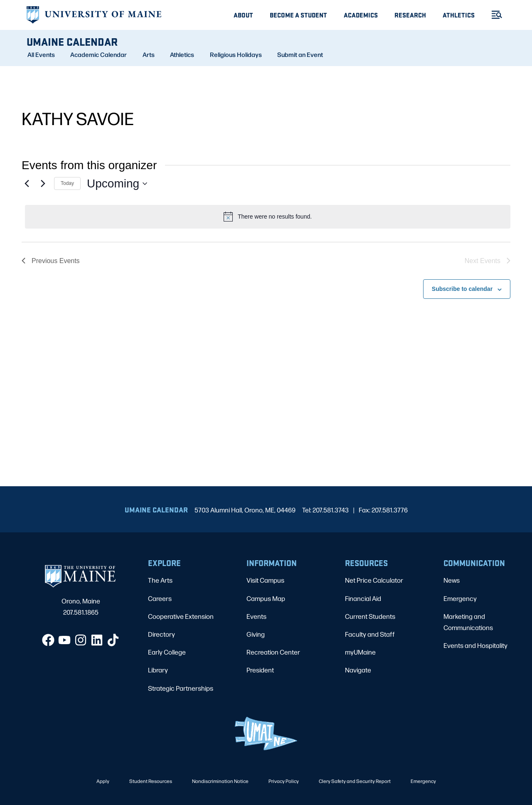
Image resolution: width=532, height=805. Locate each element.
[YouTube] (64, 640)
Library (158, 670)
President (260, 670)
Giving (256, 634)
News (452, 580)
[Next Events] (43, 184)
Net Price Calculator (374, 580)
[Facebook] (48, 640)
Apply (103, 781)
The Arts (160, 580)
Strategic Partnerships (181, 688)
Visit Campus (265, 580)
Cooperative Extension (181, 616)
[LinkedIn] (97, 640)
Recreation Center (273, 652)
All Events (41, 54)
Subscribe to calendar (462, 289)
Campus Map (266, 598)
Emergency (460, 598)
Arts (149, 54)
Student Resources (151, 781)
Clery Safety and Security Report (355, 781)
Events (256, 616)
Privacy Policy (284, 781)
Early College (167, 652)
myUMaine (360, 652)
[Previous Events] (27, 184)
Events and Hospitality (475, 645)
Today (67, 183)
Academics (361, 15)
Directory (161, 634)
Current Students (370, 616)
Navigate (358, 670)
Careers (160, 598)
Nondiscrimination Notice (220, 781)
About (243, 15)
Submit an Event (300, 54)
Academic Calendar (99, 54)
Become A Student (298, 15)
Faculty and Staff (370, 634)
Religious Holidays (236, 54)
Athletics (459, 15)
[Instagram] (81, 640)
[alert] (268, 217)
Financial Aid (363, 598)
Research (410, 15)
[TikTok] (113, 640)
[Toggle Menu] (493, 15)
